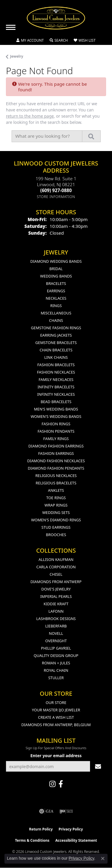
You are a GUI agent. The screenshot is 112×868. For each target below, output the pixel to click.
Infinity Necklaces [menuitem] (56, 394)
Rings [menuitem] (56, 306)
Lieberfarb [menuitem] (56, 626)
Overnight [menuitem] (56, 641)
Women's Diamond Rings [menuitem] (56, 520)
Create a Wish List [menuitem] (56, 717)
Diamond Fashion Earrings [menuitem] (56, 446)
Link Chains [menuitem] (56, 357)
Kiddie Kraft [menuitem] (56, 604)
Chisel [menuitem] (56, 574)
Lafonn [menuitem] (56, 611)
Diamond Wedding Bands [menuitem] (56, 261)
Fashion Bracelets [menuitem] (56, 365)
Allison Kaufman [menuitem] (56, 559)
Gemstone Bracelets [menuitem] (56, 343)
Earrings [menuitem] (56, 291)
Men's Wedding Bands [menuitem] (56, 409)
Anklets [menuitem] (56, 490)
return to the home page (30, 116)
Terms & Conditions (32, 840)
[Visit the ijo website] (66, 811)
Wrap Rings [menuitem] (56, 505)
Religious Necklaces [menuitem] (56, 476)
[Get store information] (56, 197)
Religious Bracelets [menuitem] (56, 483)
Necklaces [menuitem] (56, 298)
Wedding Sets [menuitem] (56, 512)
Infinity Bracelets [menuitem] (56, 387)
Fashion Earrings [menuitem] (56, 453)
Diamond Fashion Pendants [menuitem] (56, 468)
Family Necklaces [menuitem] (56, 379)
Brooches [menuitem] (56, 535)
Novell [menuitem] (56, 633)
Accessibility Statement (76, 840)
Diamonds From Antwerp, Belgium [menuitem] (56, 725)
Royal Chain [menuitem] (56, 670)
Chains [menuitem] (56, 320)
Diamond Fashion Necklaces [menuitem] (56, 461)
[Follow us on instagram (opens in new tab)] (52, 784)
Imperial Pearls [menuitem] (56, 596)
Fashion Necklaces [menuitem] (56, 372)
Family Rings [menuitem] (56, 439)
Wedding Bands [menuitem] (56, 276)
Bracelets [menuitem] (56, 283)
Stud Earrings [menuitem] (56, 527)
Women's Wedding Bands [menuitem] (56, 416)
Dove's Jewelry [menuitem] (56, 589)
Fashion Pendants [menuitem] (56, 431)
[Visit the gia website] (46, 811)
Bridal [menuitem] (56, 269)
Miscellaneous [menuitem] (56, 313)
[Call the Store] (56, 190)
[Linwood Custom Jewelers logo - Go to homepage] (56, 18)
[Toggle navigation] (11, 27)
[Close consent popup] (103, 859)
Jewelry (17, 56)
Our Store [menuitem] (56, 702)
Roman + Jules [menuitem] (56, 663)
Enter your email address (56, 756)
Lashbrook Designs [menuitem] (56, 619)
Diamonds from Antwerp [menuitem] (56, 582)
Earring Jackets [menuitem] (56, 335)
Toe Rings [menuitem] (56, 498)
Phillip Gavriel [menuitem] (56, 648)
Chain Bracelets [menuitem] (56, 350)
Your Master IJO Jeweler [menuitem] (56, 710)
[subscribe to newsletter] (98, 766)
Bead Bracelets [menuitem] (56, 402)
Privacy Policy (71, 829)
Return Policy (41, 829)
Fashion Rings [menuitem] (56, 424)
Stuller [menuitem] (56, 678)
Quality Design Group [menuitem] (56, 656)
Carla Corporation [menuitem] (56, 567)
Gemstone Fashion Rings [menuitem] (56, 328)
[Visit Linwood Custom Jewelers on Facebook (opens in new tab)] (61, 784)
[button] (30, 40)
